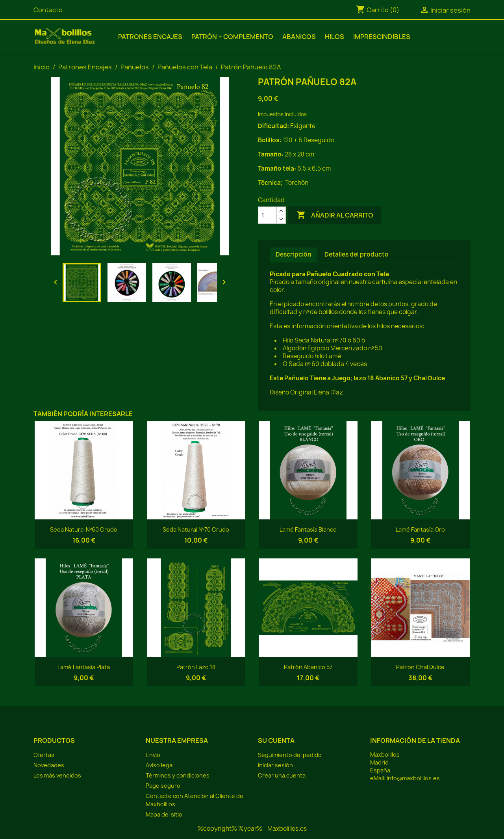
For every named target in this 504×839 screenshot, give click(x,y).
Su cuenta (276, 740)
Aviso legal (160, 765)
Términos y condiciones (178, 775)
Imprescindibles (382, 37)
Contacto (48, 10)
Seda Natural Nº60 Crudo (84, 529)
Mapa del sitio (164, 814)
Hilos (334, 37)
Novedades (49, 765)
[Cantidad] (267, 215)
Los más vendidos (57, 775)
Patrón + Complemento (232, 37)
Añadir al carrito (335, 215)
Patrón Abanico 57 (308, 667)
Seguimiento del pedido (290, 755)
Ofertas (44, 755)
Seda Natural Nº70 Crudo (196, 529)
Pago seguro (163, 786)
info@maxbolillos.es (413, 778)
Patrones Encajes (150, 37)
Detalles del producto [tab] (357, 254)
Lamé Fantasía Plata (84, 667)
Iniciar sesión (275, 765)
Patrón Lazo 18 (196, 667)
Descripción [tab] (294, 254)
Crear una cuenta (282, 775)
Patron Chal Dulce (420, 667)
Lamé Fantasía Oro (420, 529)
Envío (153, 755)
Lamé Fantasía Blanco (308, 529)
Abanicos (299, 37)
